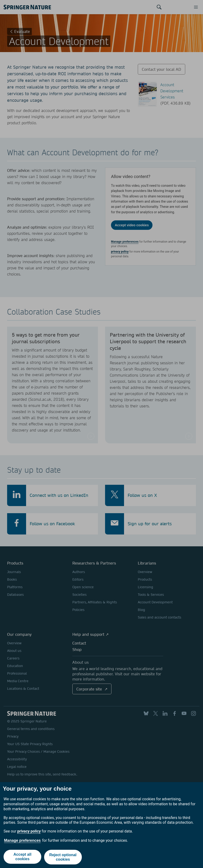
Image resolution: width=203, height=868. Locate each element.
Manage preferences (22, 841)
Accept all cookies (22, 858)
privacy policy (29, 832)
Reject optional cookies (63, 858)
